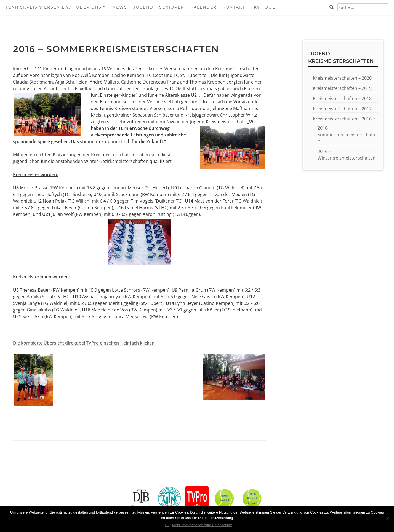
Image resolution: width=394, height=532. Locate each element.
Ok (167, 525)
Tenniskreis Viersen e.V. (38, 7)
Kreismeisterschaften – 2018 (342, 98)
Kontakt (234, 7)
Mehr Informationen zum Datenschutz (202, 525)
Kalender (203, 7)
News (120, 7)
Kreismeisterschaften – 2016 (342, 119)
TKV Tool (263, 7)
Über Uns (89, 7)
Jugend (143, 7)
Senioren (172, 7)
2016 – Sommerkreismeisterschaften (347, 135)
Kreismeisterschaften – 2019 (342, 88)
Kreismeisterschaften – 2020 (342, 78)
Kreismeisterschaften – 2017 (342, 109)
